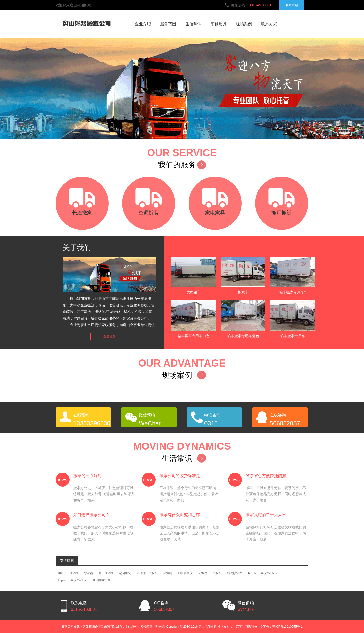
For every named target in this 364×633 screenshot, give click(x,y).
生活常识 (193, 24)
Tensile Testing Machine (263, 573)
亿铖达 (203, 573)
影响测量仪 (185, 573)
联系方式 (269, 24)
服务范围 (168, 24)
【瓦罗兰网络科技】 (246, 627)
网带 (61, 573)
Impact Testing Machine (73, 580)
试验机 (74, 573)
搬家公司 (67, 627)
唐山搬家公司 (102, 580)
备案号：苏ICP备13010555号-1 (281, 627)
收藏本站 (292, 5)
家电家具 (215, 213)
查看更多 (109, 336)
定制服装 (125, 573)
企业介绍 (143, 24)
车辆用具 (219, 24)
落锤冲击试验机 (147, 573)
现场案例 (244, 24)
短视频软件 (235, 573)
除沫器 (88, 573)
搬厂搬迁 (282, 213)
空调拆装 (149, 213)
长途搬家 (82, 213)
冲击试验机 (106, 573)
